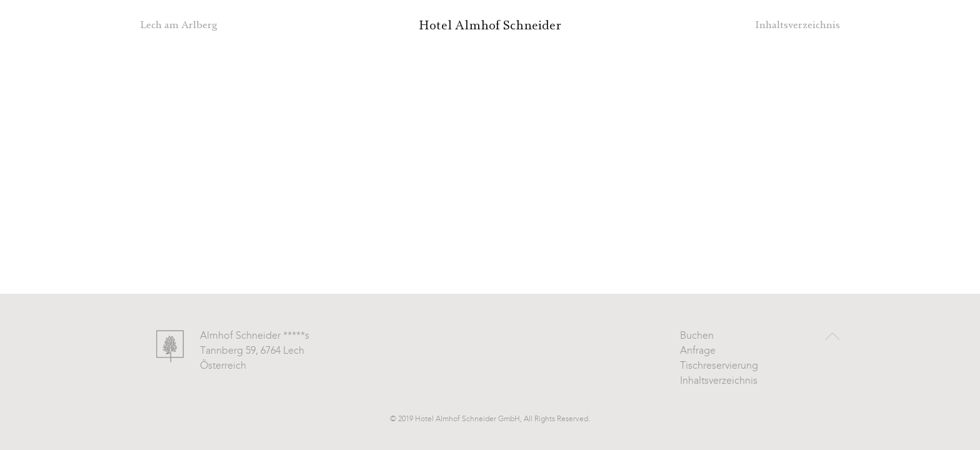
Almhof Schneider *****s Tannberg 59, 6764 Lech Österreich (255, 351)
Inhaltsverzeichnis (719, 381)
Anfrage (698, 351)
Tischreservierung (719, 366)
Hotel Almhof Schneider (490, 25)
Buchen (697, 336)
